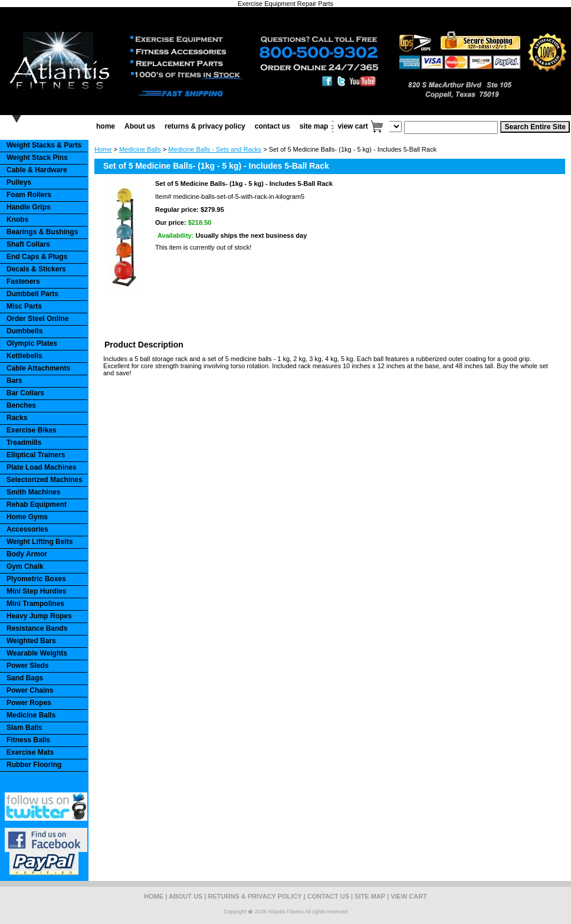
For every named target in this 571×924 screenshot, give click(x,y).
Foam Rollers (29, 195)
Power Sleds (27, 666)
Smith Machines (33, 492)
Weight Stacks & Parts (44, 145)
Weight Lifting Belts (40, 542)
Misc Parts (24, 306)
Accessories (27, 529)
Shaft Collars (28, 244)
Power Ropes (29, 703)
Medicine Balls (140, 149)
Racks (17, 418)
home (106, 126)
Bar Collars (25, 393)
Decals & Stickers (36, 269)
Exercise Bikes (32, 430)
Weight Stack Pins (37, 158)
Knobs (17, 219)
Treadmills (24, 443)
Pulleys (19, 182)
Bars (14, 381)
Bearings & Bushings (42, 232)
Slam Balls (24, 728)
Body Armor (27, 554)
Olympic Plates (32, 343)
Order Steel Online (37, 319)
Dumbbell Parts (32, 294)
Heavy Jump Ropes (39, 616)
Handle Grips (29, 207)
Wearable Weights (37, 653)
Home (103, 149)
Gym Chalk (25, 566)
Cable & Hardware (37, 170)
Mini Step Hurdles (36, 591)
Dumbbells (24, 331)
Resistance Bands (37, 628)
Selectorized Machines (45, 480)
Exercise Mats (30, 752)
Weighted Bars (31, 641)
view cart (352, 126)
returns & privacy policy (205, 126)
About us (140, 126)
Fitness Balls (28, 740)
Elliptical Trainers (36, 455)
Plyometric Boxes (36, 579)
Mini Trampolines (35, 604)
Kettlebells (24, 356)
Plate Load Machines (42, 467)
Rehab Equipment (37, 504)
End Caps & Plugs (37, 257)
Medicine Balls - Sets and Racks (215, 149)
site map (314, 126)
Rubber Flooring (34, 765)
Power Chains (30, 690)
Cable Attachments (38, 368)
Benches (21, 405)
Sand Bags (25, 678)
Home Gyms (27, 517)
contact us (273, 126)
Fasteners (23, 281)
